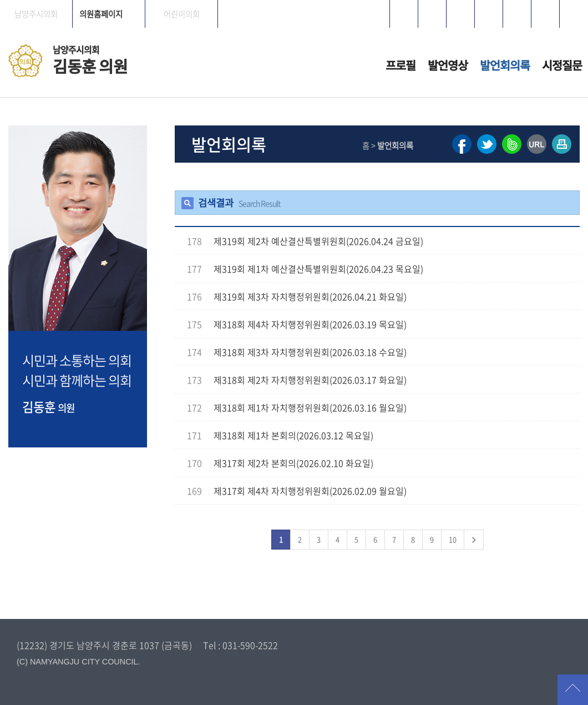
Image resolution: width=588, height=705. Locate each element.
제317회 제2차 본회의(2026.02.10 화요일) (293, 463)
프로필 (401, 65)
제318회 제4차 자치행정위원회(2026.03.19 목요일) (310, 324)
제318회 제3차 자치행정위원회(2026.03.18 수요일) (310, 352)
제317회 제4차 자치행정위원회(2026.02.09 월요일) (310, 491)
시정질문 (562, 65)
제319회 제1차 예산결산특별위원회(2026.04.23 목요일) (318, 269)
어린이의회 (182, 14)
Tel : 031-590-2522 (240, 645)
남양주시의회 (36, 14)
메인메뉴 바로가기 (294, 1)
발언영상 (448, 65)
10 (453, 539)
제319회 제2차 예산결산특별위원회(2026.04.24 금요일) (318, 241)
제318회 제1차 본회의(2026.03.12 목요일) (293, 435)
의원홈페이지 (101, 14)
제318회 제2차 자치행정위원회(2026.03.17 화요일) (310, 380)
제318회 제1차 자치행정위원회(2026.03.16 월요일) (310, 407)
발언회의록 (505, 65)
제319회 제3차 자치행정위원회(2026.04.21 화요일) (310, 296)
